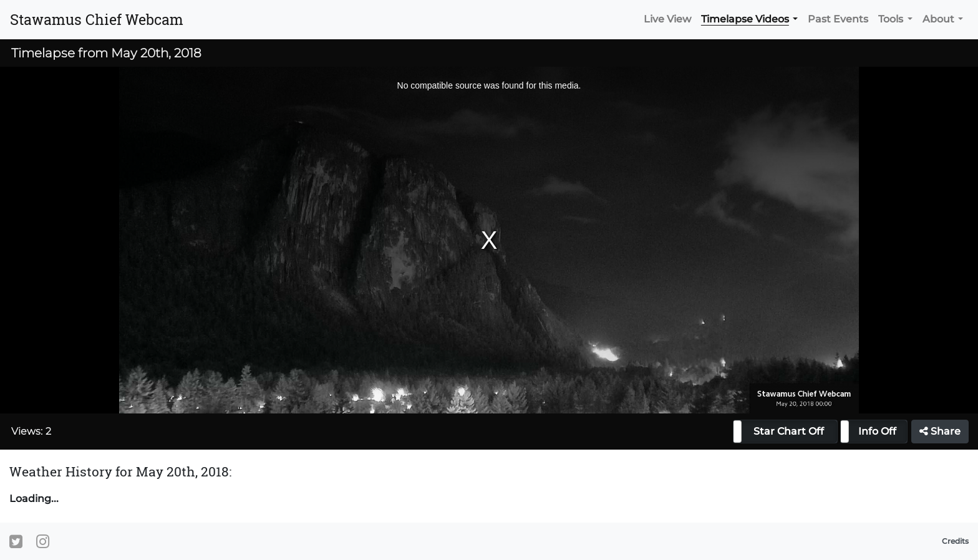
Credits (955, 541)
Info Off (877, 431)
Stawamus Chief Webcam (97, 19)
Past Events (838, 19)
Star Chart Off (789, 431)
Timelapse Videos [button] (745, 19)
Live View (667, 19)
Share (940, 431)
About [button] (938, 19)
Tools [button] (891, 19)
